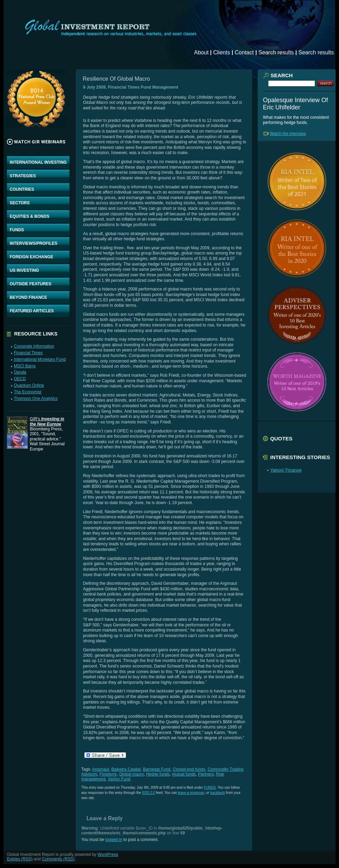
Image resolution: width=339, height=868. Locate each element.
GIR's (47, 421)
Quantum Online (29, 385)
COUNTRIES (22, 189)
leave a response (191, 793)
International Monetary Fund (40, 359)
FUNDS (17, 230)
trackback (218, 793)
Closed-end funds (189, 769)
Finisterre (108, 774)
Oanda (20, 372)
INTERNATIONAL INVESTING (38, 162)
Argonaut (100, 769)
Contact (244, 52)
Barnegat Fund (157, 769)
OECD (20, 379)
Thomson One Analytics (36, 399)
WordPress (108, 854)
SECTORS (20, 203)
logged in (114, 840)
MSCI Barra (25, 366)
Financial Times (28, 353)
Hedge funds (158, 774)
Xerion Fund (119, 779)
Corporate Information (34, 346)
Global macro (131, 774)
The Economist (28, 392)
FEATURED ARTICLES (32, 311)
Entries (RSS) (20, 859)
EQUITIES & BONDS (30, 216)
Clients (222, 52)
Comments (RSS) (58, 859)
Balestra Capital (126, 769)
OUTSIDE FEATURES (30, 284)
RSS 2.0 (149, 793)
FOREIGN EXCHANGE (31, 257)
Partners (206, 774)
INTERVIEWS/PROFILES (34, 243)
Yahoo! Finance (286, 470)
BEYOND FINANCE (28, 297)
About (201, 52)
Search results (276, 52)
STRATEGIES (23, 176)
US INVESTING (24, 270)
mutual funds (184, 774)
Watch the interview (288, 134)
